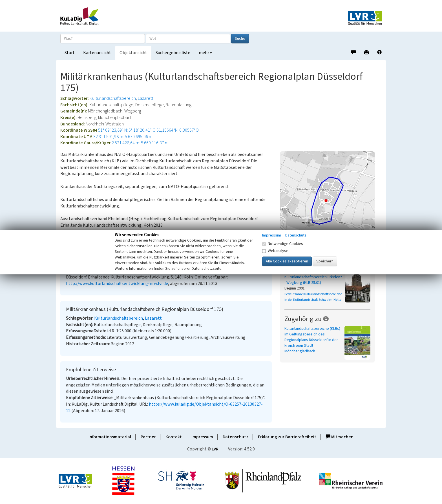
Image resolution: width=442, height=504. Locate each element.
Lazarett (145, 98)
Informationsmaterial (110, 437)
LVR (215, 449)
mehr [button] (205, 53)
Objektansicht (133, 53)
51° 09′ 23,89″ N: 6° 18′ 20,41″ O (127, 130)
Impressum (202, 437)
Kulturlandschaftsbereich (113, 98)
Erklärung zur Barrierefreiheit (287, 437)
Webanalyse (275, 251)
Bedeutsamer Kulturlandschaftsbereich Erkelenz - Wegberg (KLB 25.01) (313, 277)
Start (70, 53)
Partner (148, 437)
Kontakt (174, 437)
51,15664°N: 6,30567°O (178, 130)
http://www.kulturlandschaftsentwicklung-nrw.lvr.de (117, 284)
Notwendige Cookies (283, 244)
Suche (240, 39)
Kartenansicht (97, 53)
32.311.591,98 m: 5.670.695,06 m (123, 137)
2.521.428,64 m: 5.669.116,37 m (140, 143)
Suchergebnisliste (173, 53)
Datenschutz (236, 437)
